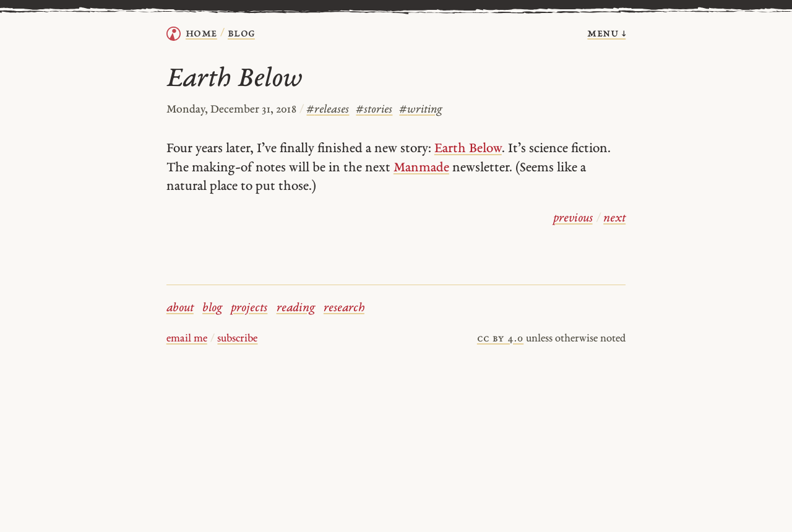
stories (374, 110)
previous (573, 219)
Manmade (421, 168)
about (180, 308)
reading (296, 308)
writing (421, 110)
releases (328, 110)
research (344, 308)
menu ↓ (606, 34)
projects (249, 308)
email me (187, 339)
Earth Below (468, 149)
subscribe (237, 339)
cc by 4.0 (500, 339)
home (201, 34)
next (614, 219)
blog (212, 308)
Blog (241, 34)
